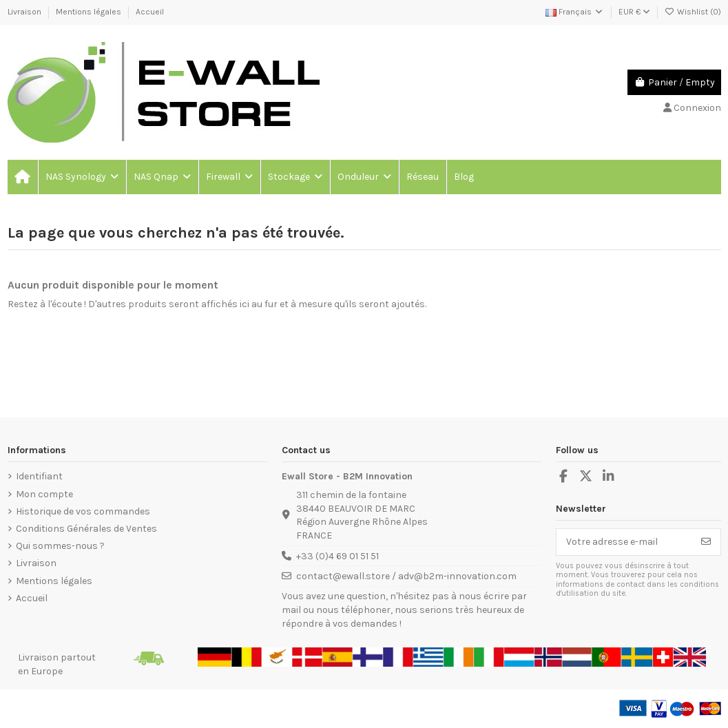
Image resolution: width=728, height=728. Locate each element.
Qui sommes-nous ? (60, 546)
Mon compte (44, 494)
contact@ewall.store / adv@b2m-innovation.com (406, 576)
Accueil (150, 12)
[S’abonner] (706, 542)
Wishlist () (693, 12)
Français (575, 12)
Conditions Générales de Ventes (86, 529)
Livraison (25, 12)
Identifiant (39, 476)
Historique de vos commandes (83, 511)
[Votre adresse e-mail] (624, 542)
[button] (81, 177)
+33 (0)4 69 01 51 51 (337, 556)
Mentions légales (90, 12)
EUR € (634, 12)
